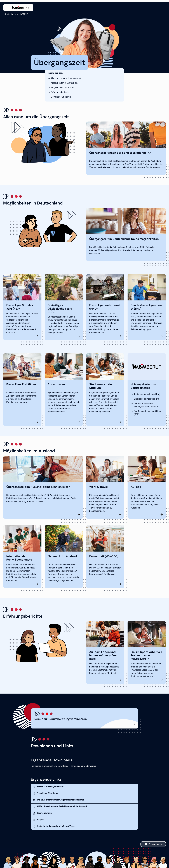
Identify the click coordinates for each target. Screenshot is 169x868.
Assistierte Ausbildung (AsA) (147, 392)
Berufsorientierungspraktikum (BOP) (148, 411)
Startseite (8, 12)
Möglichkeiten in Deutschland (65, 81)
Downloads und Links (61, 95)
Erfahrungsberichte (60, 90)
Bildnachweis (155, 842)
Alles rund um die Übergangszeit (66, 76)
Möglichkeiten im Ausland (63, 86)
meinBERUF (21, 12)
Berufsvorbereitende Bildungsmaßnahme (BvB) (146, 403)
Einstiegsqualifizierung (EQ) (147, 397)
